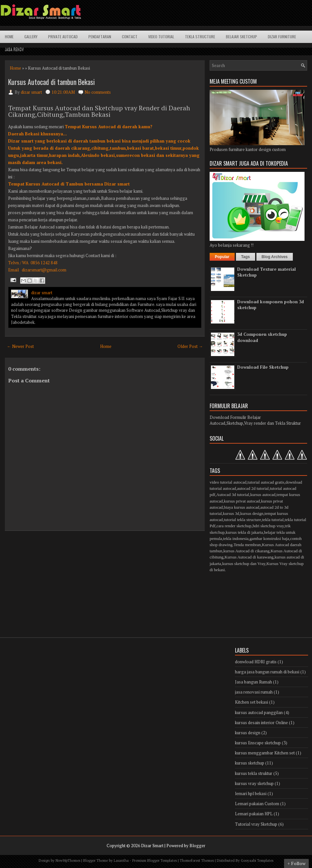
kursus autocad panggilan (259, 712)
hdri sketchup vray (268, 526)
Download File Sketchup (263, 367)
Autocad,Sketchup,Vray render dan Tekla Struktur (255, 423)
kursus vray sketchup (254, 783)
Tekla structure (200, 37)
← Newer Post (20, 346)
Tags (246, 257)
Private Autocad (63, 37)
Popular (222, 257)
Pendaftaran (100, 37)
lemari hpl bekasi (251, 793)
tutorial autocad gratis (266, 482)
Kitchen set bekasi (252, 702)
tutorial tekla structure (243, 520)
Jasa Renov (14, 49)
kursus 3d (231, 513)
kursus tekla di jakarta (244, 532)
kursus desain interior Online (261, 723)
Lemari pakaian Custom (257, 804)
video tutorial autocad (228, 482)
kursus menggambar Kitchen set (265, 753)
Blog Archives (275, 257)
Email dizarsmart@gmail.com (37, 270)
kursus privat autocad (242, 501)
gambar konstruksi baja (269, 538)
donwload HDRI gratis (256, 662)
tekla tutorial (273, 520)
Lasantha (121, 861)
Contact (130, 37)
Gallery (31, 37)
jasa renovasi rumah (254, 692)
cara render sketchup (234, 526)
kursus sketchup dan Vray (244, 564)
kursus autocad (263, 495)
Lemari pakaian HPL (254, 814)
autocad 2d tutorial (253, 488)
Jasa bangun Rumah (253, 682)
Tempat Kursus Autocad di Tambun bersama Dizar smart (69, 184)
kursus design (252, 513)
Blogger (197, 846)
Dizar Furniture (282, 37)
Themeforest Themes (197, 861)
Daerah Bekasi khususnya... (38, 134)
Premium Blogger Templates (155, 861)
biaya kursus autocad (242, 507)
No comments (98, 92)
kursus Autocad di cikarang (246, 551)
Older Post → (190, 346)
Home (9, 37)
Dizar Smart (152, 846)
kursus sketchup (250, 763)
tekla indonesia (236, 538)
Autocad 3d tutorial (233, 495)
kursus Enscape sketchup (258, 743)
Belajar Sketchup (241, 37)
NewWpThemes (68, 861)
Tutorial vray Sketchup (256, 824)
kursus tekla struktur (254, 773)
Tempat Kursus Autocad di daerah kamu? (109, 127)
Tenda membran (247, 545)
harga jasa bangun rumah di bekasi (267, 672)
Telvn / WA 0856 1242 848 (33, 263)
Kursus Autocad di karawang (249, 557)
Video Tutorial (161, 37)
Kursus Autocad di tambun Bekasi (52, 82)
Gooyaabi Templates (257, 861)
